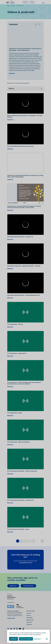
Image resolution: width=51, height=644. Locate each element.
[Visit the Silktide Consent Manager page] (47, 639)
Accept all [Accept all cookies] (14, 639)
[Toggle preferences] (38, 639)
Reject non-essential (26, 639)
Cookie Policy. (37, 635)
